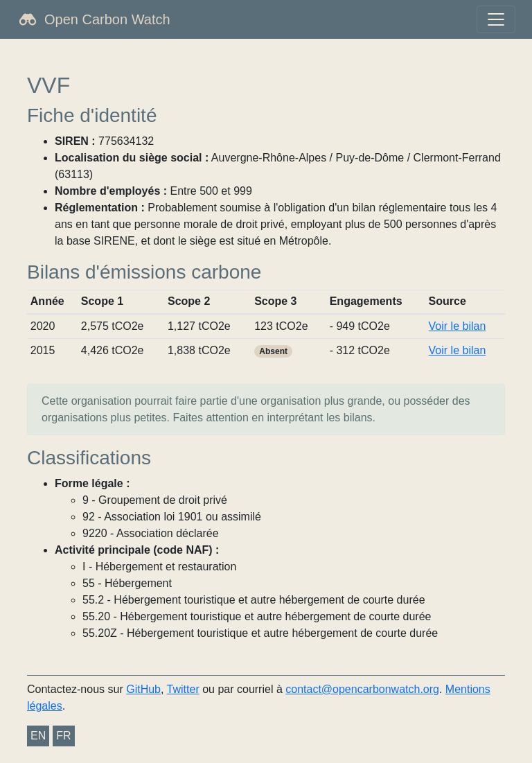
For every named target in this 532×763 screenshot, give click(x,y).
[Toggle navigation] (496, 19)
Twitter (183, 689)
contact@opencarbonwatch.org (362, 689)
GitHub (143, 689)
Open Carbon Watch (107, 19)
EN (38, 736)
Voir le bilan (458, 326)
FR (63, 736)
